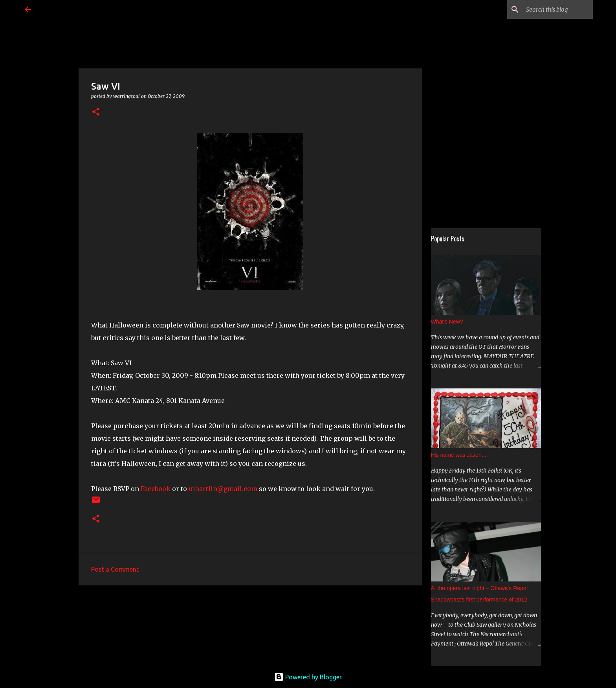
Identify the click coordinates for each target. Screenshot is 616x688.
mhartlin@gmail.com (223, 489)
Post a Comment (115, 569)
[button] (96, 112)
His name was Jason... (459, 455)
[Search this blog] (552, 9)
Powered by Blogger (308, 677)
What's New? (447, 322)
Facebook (156, 489)
